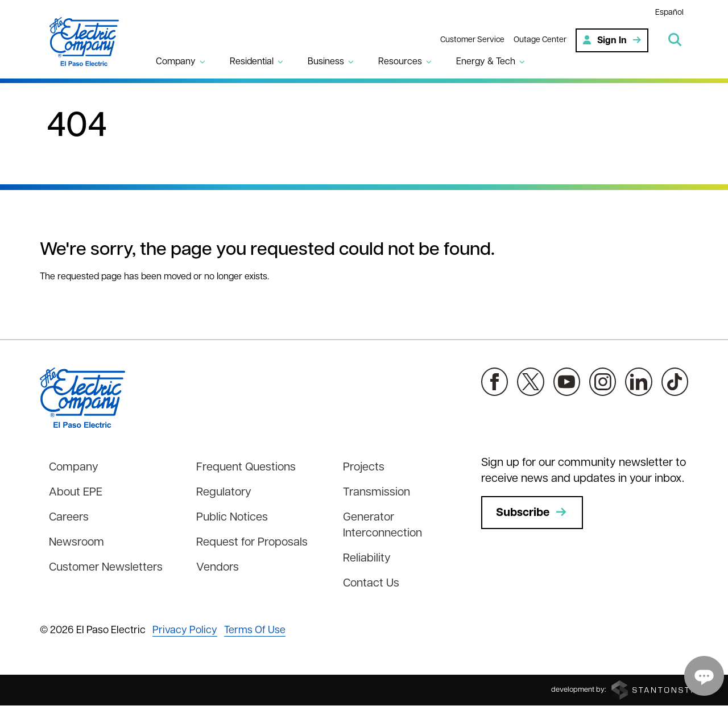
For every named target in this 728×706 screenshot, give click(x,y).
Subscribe (532, 513)
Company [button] (176, 62)
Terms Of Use (255, 631)
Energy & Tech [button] (486, 62)
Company (74, 468)
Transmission (377, 493)
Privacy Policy (185, 631)
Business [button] (326, 62)
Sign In (612, 40)
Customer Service (472, 40)
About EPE (76, 493)
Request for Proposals (252, 543)
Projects (364, 468)
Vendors (218, 568)
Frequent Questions (246, 468)
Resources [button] (400, 62)
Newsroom (76, 543)
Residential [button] (252, 62)
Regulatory (224, 493)
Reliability (367, 559)
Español (669, 13)
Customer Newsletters (106, 568)
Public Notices (232, 518)
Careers (69, 518)
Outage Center (540, 40)
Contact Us (371, 584)
